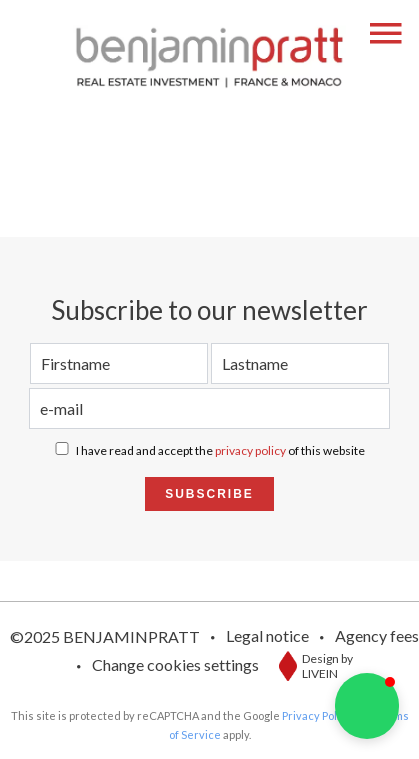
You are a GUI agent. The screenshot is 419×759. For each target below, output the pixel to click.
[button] (367, 706)
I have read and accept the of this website (220, 450)
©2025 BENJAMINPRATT (105, 636)
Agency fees (377, 635)
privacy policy (250, 450)
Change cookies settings (175, 664)
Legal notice (267, 635)
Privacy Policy (317, 715)
